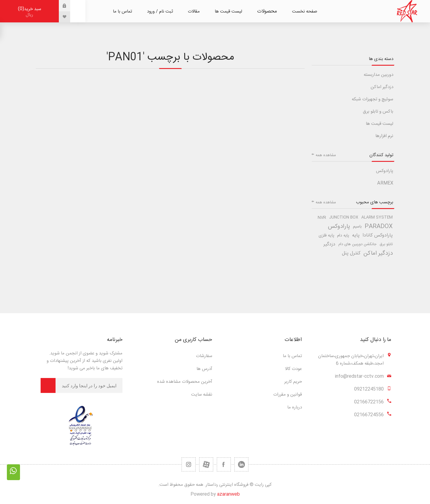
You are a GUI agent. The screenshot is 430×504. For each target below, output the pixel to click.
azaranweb (228, 494)
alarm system (377, 218)
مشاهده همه (326, 155)
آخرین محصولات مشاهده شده (185, 382)
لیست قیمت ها (380, 124)
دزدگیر (329, 244)
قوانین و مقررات (288, 395)
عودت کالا (293, 369)
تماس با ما (292, 356)
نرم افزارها (384, 136)
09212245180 (369, 389)
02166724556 (369, 415)
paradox (379, 227)
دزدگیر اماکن (382, 87)
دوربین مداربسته (378, 75)
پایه (356, 235)
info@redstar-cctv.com (359, 376)
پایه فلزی (326, 236)
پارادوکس (385, 171)
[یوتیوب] (206, 464)
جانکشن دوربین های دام (357, 244)
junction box (344, 218)
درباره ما (295, 407)
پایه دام (343, 236)
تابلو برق (386, 244)
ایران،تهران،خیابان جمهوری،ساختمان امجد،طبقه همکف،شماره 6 (351, 360)
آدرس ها (204, 369)
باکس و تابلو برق (378, 112)
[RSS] (189, 464)
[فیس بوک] (224, 464)
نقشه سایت (202, 395)
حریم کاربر (293, 382)
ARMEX (385, 183)
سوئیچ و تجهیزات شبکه (373, 99)
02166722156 (369, 402)
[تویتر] (241, 464)
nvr (322, 218)
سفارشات (204, 356)
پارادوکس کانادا (378, 235)
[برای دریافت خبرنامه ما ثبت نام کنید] (89, 385)
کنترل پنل (351, 253)
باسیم (357, 227)
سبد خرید (29, 12)
